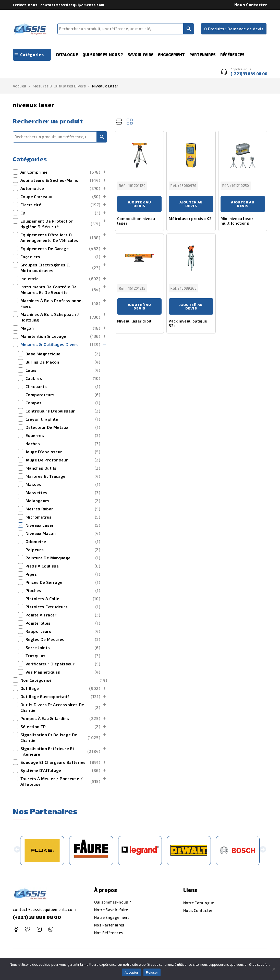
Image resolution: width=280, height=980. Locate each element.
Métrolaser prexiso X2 (190, 218)
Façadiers (60, 257)
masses (63, 484)
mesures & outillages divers (59, 86)
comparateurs (63, 395)
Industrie (60, 279)
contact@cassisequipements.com (44, 909)
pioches (63, 590)
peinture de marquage (63, 558)
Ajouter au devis (139, 204)
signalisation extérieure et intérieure (60, 751)
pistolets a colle (63, 599)
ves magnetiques (63, 672)
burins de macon (63, 362)
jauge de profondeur (63, 460)
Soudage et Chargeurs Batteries (60, 762)
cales (63, 370)
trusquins (63, 656)
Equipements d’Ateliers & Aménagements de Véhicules (60, 237)
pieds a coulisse (63, 566)
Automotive (60, 188)
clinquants (63, 386)
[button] (17, 851)
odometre (63, 541)
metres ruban (63, 509)
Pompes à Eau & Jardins (60, 718)
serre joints (63, 648)
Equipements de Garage (60, 249)
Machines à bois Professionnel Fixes (60, 303)
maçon (60, 328)
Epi (60, 213)
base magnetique (63, 354)
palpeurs (63, 550)
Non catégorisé (64, 680)
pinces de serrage (63, 582)
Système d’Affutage (60, 770)
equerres (63, 435)
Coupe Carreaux (60, 197)
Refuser (152, 972)
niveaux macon (63, 533)
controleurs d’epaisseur (63, 411)
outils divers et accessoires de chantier (60, 707)
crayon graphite (63, 419)
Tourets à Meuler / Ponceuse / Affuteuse (60, 781)
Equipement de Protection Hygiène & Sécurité (60, 224)
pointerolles (63, 623)
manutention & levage (60, 336)
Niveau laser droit (134, 321)
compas (63, 403)
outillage (60, 688)
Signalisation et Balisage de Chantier (60, 737)
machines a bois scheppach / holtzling (60, 317)
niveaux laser (63, 525)
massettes (63, 493)
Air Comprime (60, 172)
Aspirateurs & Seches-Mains (60, 180)
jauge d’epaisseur (63, 452)
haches (63, 444)
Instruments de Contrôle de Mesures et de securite (60, 289)
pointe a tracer (63, 615)
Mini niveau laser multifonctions (237, 221)
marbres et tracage (63, 476)
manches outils (63, 468)
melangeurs (63, 501)
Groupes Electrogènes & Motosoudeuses (60, 268)
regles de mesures (63, 639)
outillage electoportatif (60, 697)
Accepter (131, 972)
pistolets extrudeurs (63, 607)
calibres (63, 378)
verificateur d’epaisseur (63, 664)
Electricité (60, 205)
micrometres (63, 517)
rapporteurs (63, 631)
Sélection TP (60, 727)
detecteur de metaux (63, 427)
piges (63, 574)
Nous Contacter (251, 5)
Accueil (20, 86)
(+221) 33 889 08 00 (37, 917)
